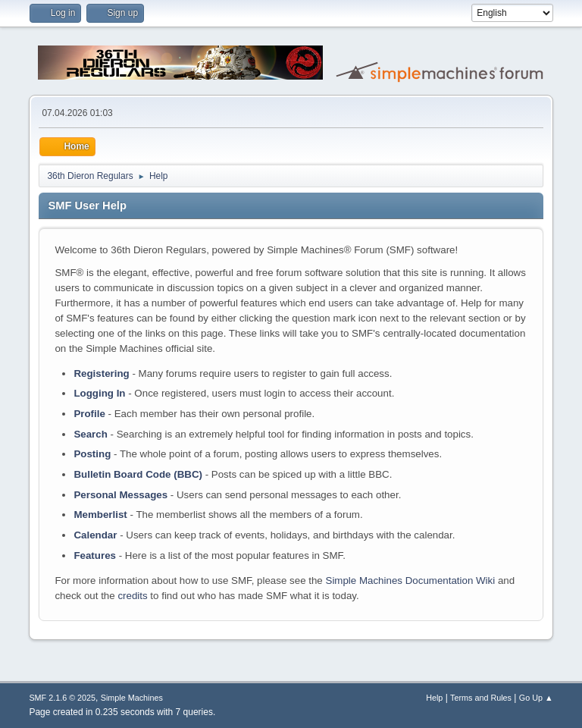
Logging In (99, 393)
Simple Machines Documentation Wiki (411, 581)
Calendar (95, 535)
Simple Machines (132, 698)
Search (90, 434)
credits (132, 596)
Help (434, 698)
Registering (101, 373)
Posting (92, 454)
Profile (89, 414)
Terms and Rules (481, 698)
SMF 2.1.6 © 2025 (62, 698)
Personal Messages (120, 495)
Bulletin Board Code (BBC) (138, 474)
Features (95, 555)
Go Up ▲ (536, 698)
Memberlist (100, 515)
